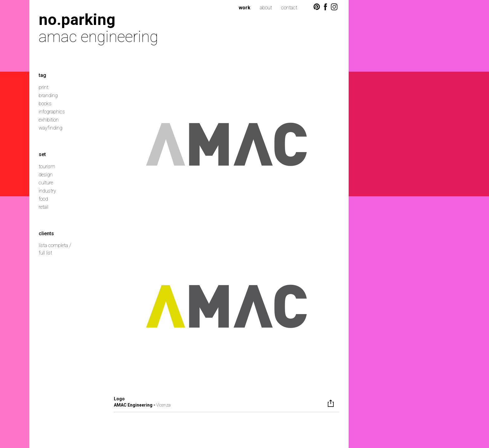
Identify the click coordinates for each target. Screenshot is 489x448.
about (266, 8)
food (43, 199)
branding (48, 95)
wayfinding (51, 128)
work (244, 8)
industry (47, 191)
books (45, 104)
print (44, 87)
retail (44, 207)
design (46, 175)
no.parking (77, 19)
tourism (47, 167)
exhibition (49, 120)
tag (42, 75)
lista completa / (55, 245)
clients (46, 234)
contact (289, 8)
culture (46, 183)
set (42, 154)
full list (45, 253)
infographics (52, 112)
